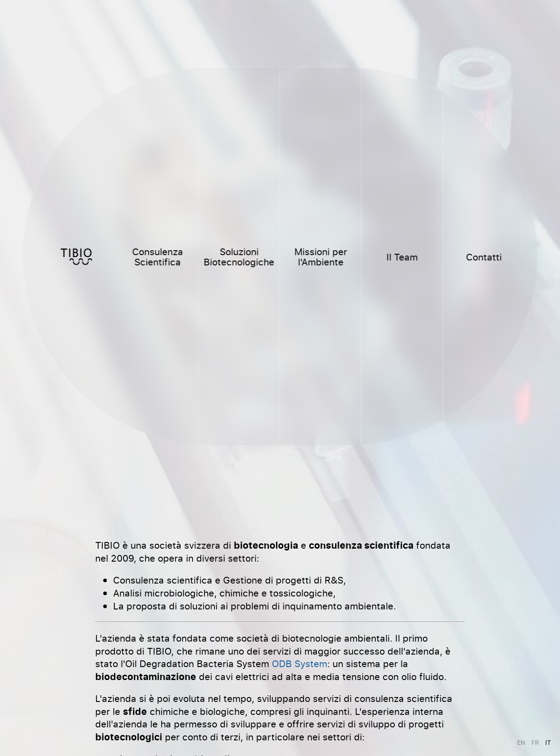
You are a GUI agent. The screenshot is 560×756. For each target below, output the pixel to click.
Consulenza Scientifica (157, 256)
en (521, 742)
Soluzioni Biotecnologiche (239, 256)
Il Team (402, 257)
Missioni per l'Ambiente (320, 256)
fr (535, 742)
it (548, 742)
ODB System (299, 663)
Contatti (484, 257)
